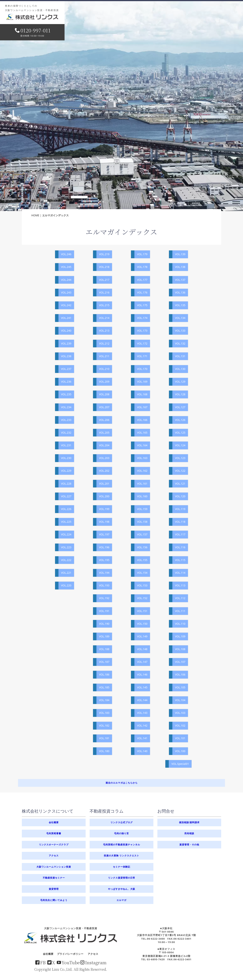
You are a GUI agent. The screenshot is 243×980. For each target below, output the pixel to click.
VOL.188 (104, 649)
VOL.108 (180, 649)
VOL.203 (104, 458)
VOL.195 (104, 560)
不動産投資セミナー (54, 878)
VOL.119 (180, 509)
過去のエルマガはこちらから (122, 783)
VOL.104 (180, 700)
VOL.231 (66, 445)
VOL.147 (142, 662)
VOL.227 (66, 496)
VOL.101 (180, 738)
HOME (35, 215)
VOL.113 (180, 585)
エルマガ (121, 900)
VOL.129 (180, 382)
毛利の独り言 (121, 833)
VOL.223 (66, 547)
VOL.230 (66, 458)
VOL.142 (142, 725)
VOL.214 (104, 318)
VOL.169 (142, 382)
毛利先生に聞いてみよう (54, 900)
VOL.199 (104, 509)
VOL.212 (104, 343)
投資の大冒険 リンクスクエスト (121, 856)
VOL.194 (104, 573)
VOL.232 (66, 433)
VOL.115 (180, 560)
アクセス (54, 856)
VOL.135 (180, 305)
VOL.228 (66, 484)
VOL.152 (142, 598)
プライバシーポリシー (70, 954)
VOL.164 (142, 445)
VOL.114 (180, 573)
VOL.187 (104, 662)
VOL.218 (104, 267)
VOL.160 (142, 496)
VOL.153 (142, 585)
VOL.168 (142, 394)
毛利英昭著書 (54, 833)
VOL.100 (180, 751)
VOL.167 (142, 407)
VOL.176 (142, 292)
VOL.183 (104, 713)
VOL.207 (104, 407)
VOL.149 (142, 636)
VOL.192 (104, 598)
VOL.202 (104, 471)
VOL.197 (104, 534)
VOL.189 (104, 636)
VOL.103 (180, 713)
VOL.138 (180, 267)
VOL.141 (142, 738)
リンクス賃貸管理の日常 (122, 878)
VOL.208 (104, 394)
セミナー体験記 (122, 867)
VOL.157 (142, 534)
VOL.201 (104, 484)
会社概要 (54, 822)
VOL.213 (104, 331)
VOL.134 (180, 318)
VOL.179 (142, 254)
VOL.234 (66, 407)
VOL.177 (142, 280)
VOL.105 (180, 687)
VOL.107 (180, 662)
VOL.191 (104, 611)
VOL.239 (66, 343)
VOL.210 (104, 369)
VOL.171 (142, 356)
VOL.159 (142, 509)
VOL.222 (66, 560)
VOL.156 (142, 547)
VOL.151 (142, 611)
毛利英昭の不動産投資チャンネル (122, 845)
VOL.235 (66, 394)
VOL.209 (104, 382)
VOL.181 (104, 738)
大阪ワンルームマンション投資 (54, 867)
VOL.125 (180, 433)
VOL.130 (180, 369)
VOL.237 (66, 369)
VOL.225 (66, 522)
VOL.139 (180, 254)
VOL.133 (180, 331)
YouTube (68, 962)
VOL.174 (142, 318)
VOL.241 (66, 318)
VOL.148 (142, 649)
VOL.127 (180, 407)
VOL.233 (66, 420)
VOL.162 (142, 471)
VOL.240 (66, 331)
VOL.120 (180, 496)
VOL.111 (180, 611)
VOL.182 (104, 725)
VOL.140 (142, 751)
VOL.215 (104, 305)
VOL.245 (66, 267)
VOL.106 (180, 674)
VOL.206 (104, 420)
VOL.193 (104, 585)
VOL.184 (104, 700)
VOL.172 (142, 343)
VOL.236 (66, 382)
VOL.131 (180, 356)
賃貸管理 (54, 889)
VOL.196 (104, 547)
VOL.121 (180, 484)
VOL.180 (104, 751)
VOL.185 (104, 687)
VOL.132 (180, 343)
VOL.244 (66, 280)
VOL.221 (66, 573)
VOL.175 (142, 305)
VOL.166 (142, 420)
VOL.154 (142, 573)
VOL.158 (142, 522)
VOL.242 (66, 305)
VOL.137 (180, 280)
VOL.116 (180, 547)
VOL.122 (180, 471)
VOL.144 (142, 700)
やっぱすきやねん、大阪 (122, 889)
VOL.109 (180, 636)
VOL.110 (180, 624)
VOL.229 (66, 471)
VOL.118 (180, 522)
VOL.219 (104, 254)
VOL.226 (66, 509)
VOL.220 (66, 585)
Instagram (93, 962)
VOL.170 (142, 369)
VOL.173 (142, 331)
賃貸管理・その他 (189, 845)
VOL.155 (142, 560)
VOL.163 (142, 458)
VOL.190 (104, 624)
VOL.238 (66, 356)
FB (40, 962)
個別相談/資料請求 (189, 822)
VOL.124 (180, 445)
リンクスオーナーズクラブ (54, 845)
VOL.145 (142, 687)
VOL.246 (66, 254)
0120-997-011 (33, 30)
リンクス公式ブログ (122, 822)
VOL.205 (104, 433)
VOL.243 (66, 292)
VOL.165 (142, 433)
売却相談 (189, 833)
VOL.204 (104, 445)
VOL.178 (142, 267)
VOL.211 (104, 356)
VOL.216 (104, 292)
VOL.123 (180, 458)
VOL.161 (142, 484)
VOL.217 (104, 280)
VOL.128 (180, 394)
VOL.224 (66, 534)
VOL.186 (104, 674)
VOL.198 (104, 522)
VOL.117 (180, 534)
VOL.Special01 (180, 764)
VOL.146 (142, 674)
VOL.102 (180, 725)
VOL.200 (104, 496)
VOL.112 (180, 598)
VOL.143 (142, 713)
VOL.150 (142, 624)
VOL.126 (180, 420)
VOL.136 (180, 292)
